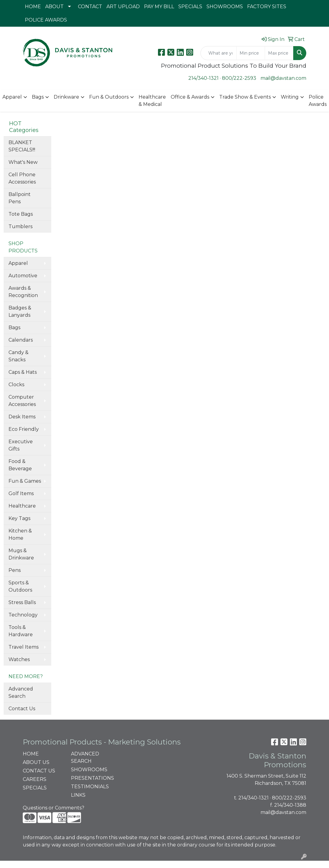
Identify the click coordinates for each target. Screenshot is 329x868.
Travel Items (23, 647)
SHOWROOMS (225, 7)
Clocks (16, 385)
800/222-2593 (239, 78)
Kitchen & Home (20, 534)
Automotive (23, 276)
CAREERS (35, 779)
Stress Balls (22, 602)
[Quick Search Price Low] (251, 53)
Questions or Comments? (54, 808)
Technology (23, 615)
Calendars (21, 340)
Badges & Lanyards (20, 311)
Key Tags (19, 518)
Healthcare (22, 506)
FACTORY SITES (267, 7)
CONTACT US (39, 771)
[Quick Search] (218, 53)
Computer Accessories (22, 401)
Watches (19, 659)
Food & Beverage (20, 465)
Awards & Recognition (23, 292)
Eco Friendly (24, 429)
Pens (15, 570)
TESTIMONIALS (90, 787)
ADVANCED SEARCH (85, 757)
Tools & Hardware (21, 631)
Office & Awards (190, 97)
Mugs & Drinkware (21, 554)
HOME (33, 7)
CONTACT (90, 7)
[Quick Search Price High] (279, 53)
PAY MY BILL (159, 7)
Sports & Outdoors (20, 586)
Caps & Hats (23, 372)
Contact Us (22, 709)
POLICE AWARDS (46, 20)
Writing (290, 97)
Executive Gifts (21, 445)
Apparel (12, 97)
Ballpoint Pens (20, 198)
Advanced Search (21, 692)
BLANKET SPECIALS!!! (22, 146)
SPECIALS (190, 7)
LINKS (78, 795)
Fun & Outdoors (109, 97)
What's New (23, 162)
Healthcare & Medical (152, 101)
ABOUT (54, 7)
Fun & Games (25, 481)
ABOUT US (36, 762)
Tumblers (20, 226)
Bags (38, 97)
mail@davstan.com (283, 78)
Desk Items (22, 417)
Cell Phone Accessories (22, 178)
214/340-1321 (203, 78)
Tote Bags (21, 214)
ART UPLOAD (123, 7)
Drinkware (66, 97)
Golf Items (21, 493)
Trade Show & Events (245, 97)
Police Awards (318, 101)
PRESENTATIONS (92, 778)
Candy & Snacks (18, 356)
